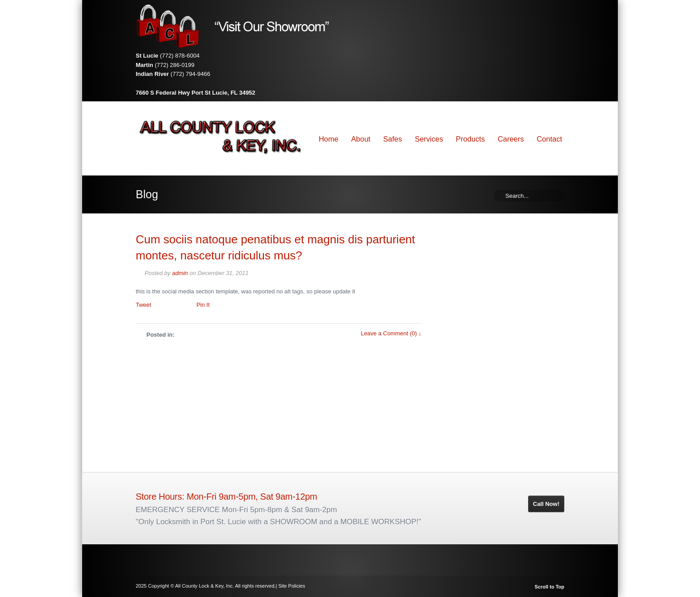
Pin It (203, 305)
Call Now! (546, 504)
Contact (549, 139)
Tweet (144, 305)
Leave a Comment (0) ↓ (391, 333)
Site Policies (292, 586)
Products (470, 139)
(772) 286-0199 (175, 65)
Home (329, 139)
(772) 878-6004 (180, 56)
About (361, 139)
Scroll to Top (550, 587)
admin (180, 273)
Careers (511, 139)
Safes (392, 139)
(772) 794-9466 (190, 74)
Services (429, 139)
